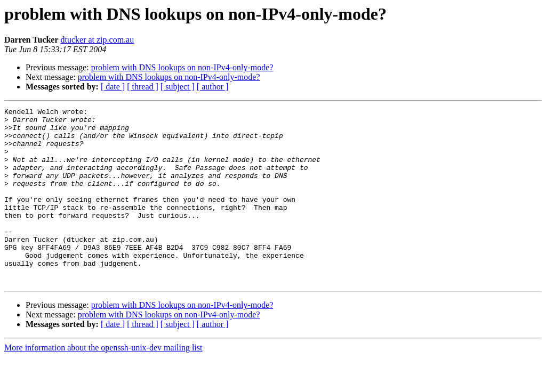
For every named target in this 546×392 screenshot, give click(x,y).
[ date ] (113, 87)
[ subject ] (178, 87)
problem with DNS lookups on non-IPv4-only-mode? (182, 67)
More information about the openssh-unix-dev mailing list (103, 383)
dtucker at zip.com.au (97, 40)
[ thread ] (143, 87)
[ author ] (213, 87)
